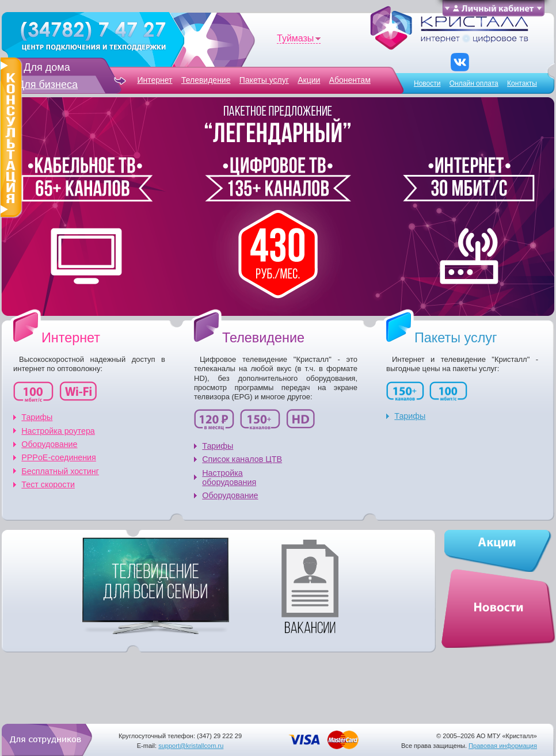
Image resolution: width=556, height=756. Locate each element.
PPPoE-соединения (59, 457)
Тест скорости (48, 484)
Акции (309, 80)
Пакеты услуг (264, 80)
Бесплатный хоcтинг (60, 471)
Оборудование (49, 444)
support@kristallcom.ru (191, 746)
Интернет (155, 80)
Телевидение (206, 80)
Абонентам (350, 80)
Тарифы (37, 417)
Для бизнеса (47, 85)
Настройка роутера (58, 431)
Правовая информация (503, 746)
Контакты (522, 83)
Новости (427, 83)
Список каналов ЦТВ (242, 459)
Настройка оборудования (229, 478)
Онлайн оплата (474, 83)
